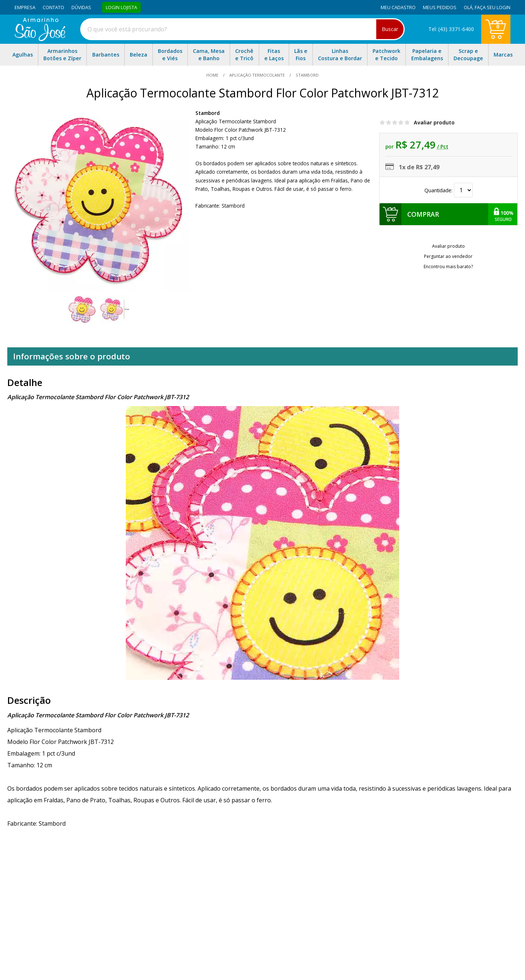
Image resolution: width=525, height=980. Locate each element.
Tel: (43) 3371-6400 (451, 29)
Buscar (390, 29)
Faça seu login (493, 7)
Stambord (208, 113)
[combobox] (242, 29)
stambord (307, 75)
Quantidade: (448, 190)
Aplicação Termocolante (257, 75)
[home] (40, 39)
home (213, 75)
